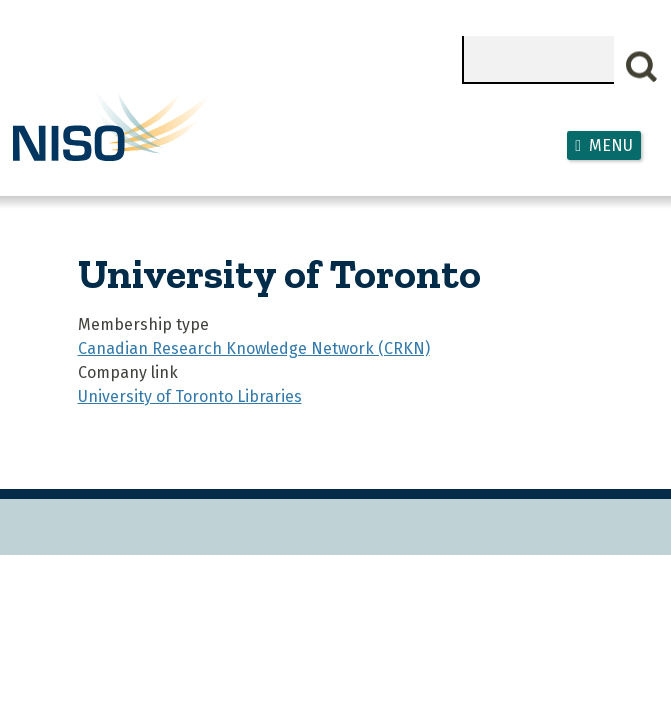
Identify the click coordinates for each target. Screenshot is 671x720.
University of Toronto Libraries (190, 396)
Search (642, 67)
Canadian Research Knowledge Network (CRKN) (254, 348)
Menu (611, 145)
